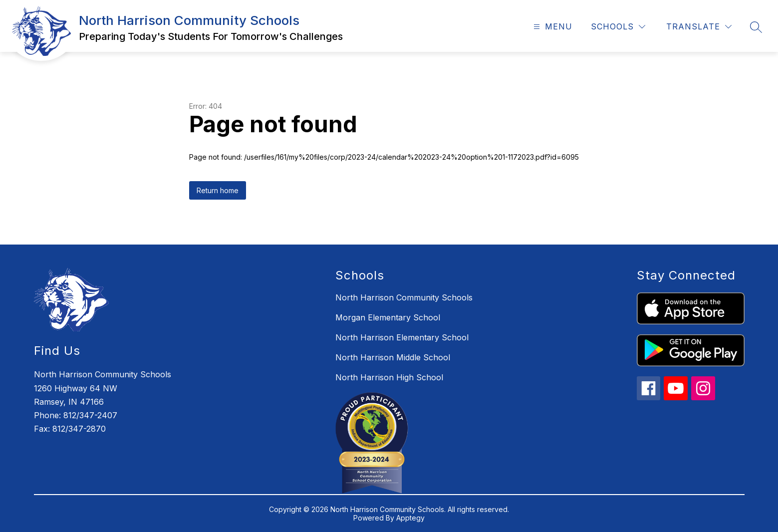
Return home (218, 190)
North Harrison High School (389, 377)
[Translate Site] (699, 27)
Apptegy (410, 518)
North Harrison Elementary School (402, 337)
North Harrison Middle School (393, 357)
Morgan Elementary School (388, 317)
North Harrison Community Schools (404, 297)
